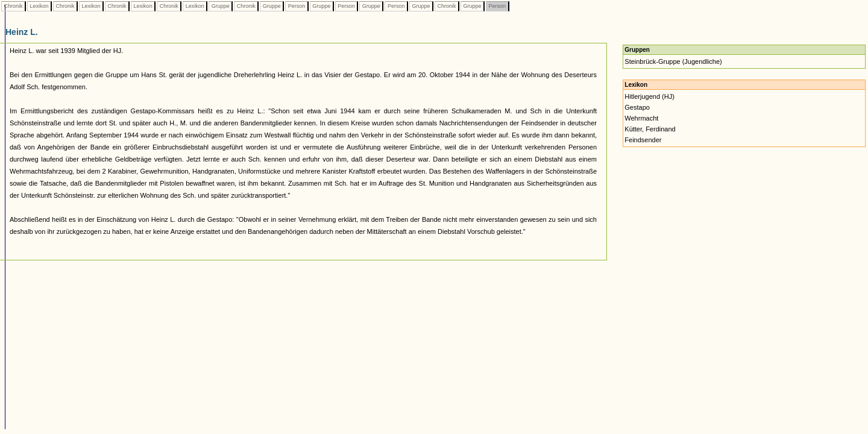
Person (297, 6)
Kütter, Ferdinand (650, 129)
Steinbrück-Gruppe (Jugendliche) (673, 61)
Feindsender (643, 140)
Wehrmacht (641, 118)
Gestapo (637, 107)
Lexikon (39, 6)
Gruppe (220, 6)
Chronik (13, 6)
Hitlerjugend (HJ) (649, 96)
